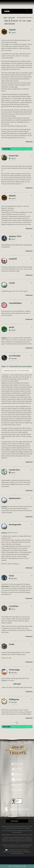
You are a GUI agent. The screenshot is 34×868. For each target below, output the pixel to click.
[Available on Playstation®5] (17, 769)
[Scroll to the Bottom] (24, 866)
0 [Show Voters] (32, 195)
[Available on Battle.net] (17, 790)
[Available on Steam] (17, 780)
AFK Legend (17, 684)
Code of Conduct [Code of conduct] (18, 852)
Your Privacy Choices (14, 850)
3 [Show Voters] (32, 30)
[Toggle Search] (30, 11)
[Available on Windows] (17, 774)
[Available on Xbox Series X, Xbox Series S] (17, 764)
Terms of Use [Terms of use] (24, 850)
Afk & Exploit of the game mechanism (21, 366)
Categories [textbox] (7, 11)
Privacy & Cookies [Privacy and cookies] (8, 852)
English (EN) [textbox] (14, 821)
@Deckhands (5, 586)
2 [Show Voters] (32, 356)
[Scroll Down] (22, 866)
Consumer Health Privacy (17, 853)
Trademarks (27, 852)
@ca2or (4, 366)
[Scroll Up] (12, 866)
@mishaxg (4, 338)
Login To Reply (7, 149)
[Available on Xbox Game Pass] (17, 785)
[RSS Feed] (2, 18)
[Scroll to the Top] (10, 866)
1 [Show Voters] (32, 155)
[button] (16, 11)
